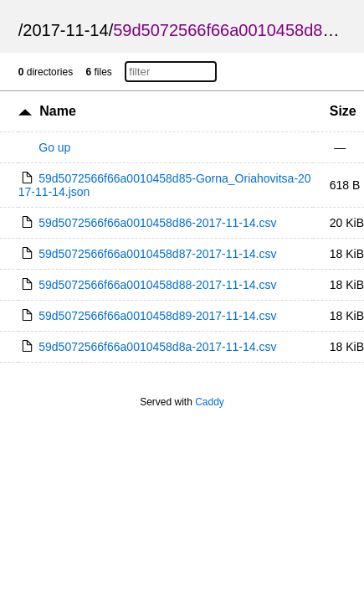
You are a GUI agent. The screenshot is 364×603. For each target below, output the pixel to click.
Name (58, 111)
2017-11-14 (65, 30)
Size (343, 111)
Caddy (210, 402)
